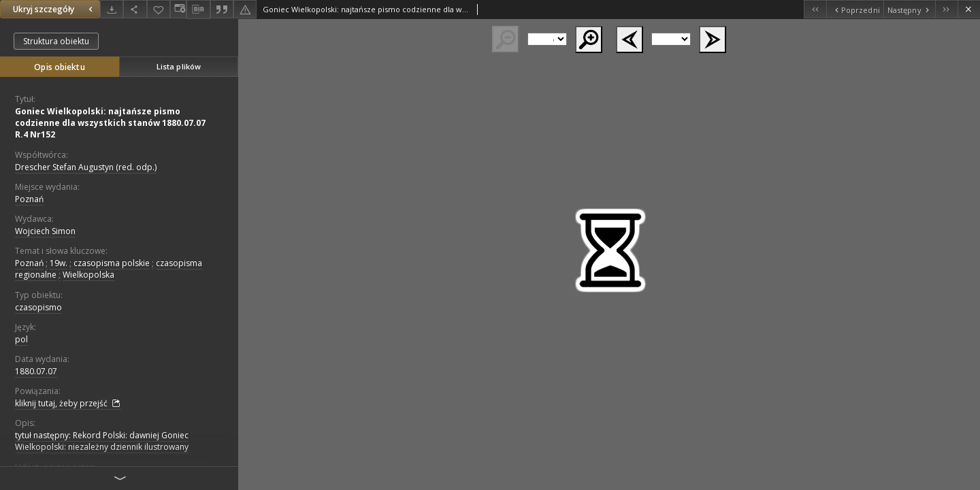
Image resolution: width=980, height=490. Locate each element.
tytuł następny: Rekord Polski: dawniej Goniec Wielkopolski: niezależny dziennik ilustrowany (102, 441)
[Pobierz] (112, 9)
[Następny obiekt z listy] (909, 9)
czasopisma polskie (112, 263)
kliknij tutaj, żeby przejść (68, 404)
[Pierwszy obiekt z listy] (815, 9)
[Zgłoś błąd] (245, 9)
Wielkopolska (88, 275)
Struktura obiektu (56, 41)
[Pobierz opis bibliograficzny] (198, 10)
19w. (59, 263)
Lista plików (179, 66)
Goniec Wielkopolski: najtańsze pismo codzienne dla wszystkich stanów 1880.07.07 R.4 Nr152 (110, 123)
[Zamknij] (969, 9)
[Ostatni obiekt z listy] (946, 9)
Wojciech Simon (45, 231)
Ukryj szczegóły (54, 9)
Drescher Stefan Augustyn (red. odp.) (86, 167)
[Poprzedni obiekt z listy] (854, 9)
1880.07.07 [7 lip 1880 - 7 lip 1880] (36, 371)
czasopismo (38, 307)
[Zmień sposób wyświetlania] (178, 9)
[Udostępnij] (135, 9)
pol (21, 339)
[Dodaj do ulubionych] (159, 9)
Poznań (29, 199)
